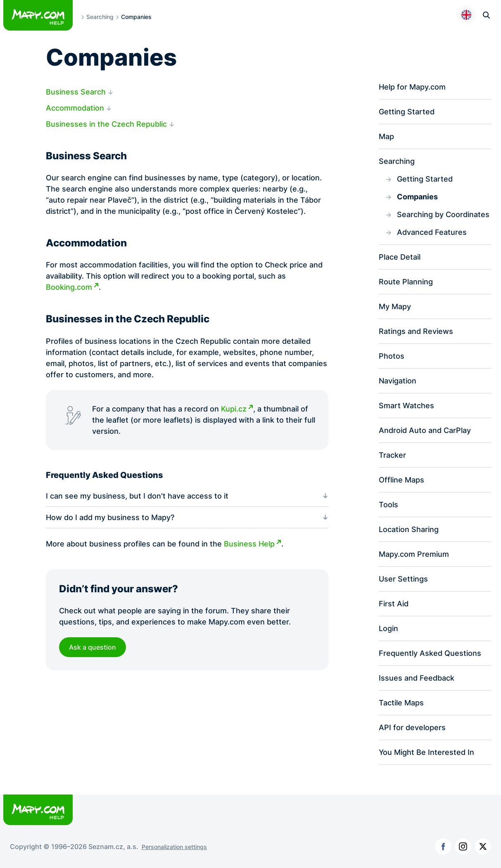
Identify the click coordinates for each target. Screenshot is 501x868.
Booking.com (69, 287)
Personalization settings (174, 847)
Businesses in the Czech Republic (106, 124)
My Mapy (395, 306)
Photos (392, 356)
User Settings (403, 579)
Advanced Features (432, 232)
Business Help (249, 544)
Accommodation (75, 108)
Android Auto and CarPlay (425, 430)
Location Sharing (409, 529)
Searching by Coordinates (443, 214)
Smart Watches (406, 406)
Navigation (398, 381)
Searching (100, 17)
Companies (417, 197)
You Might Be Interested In (426, 752)
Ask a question (93, 647)
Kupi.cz (234, 409)
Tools (388, 505)
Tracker (392, 455)
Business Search (76, 92)
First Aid (394, 604)
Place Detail (400, 257)
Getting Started (407, 112)
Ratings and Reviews (416, 331)
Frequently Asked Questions (430, 653)
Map (386, 136)
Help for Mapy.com (412, 87)
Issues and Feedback (417, 678)
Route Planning (406, 282)
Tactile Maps (401, 703)
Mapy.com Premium (414, 554)
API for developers (412, 727)
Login (388, 628)
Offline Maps (401, 480)
